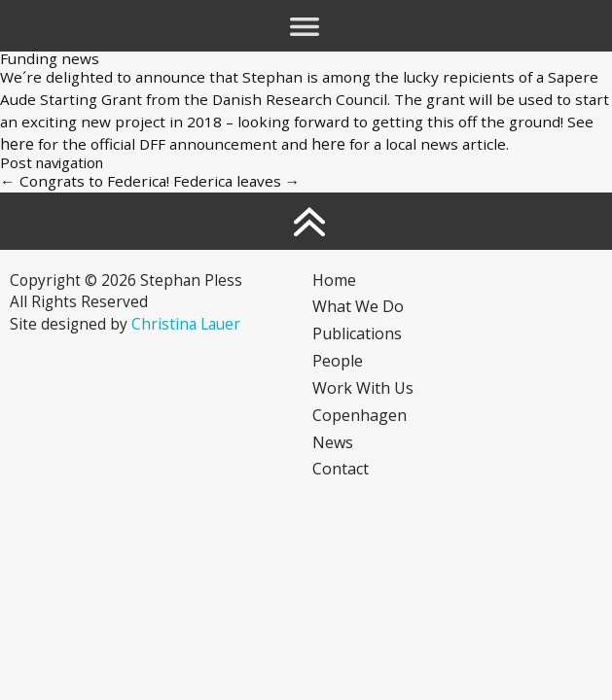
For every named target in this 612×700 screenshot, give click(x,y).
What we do (358, 306)
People (338, 361)
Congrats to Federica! (85, 181)
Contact (341, 469)
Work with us (363, 388)
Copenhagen (360, 415)
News (333, 442)
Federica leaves (237, 181)
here (17, 144)
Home (334, 280)
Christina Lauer (186, 324)
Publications (357, 333)
